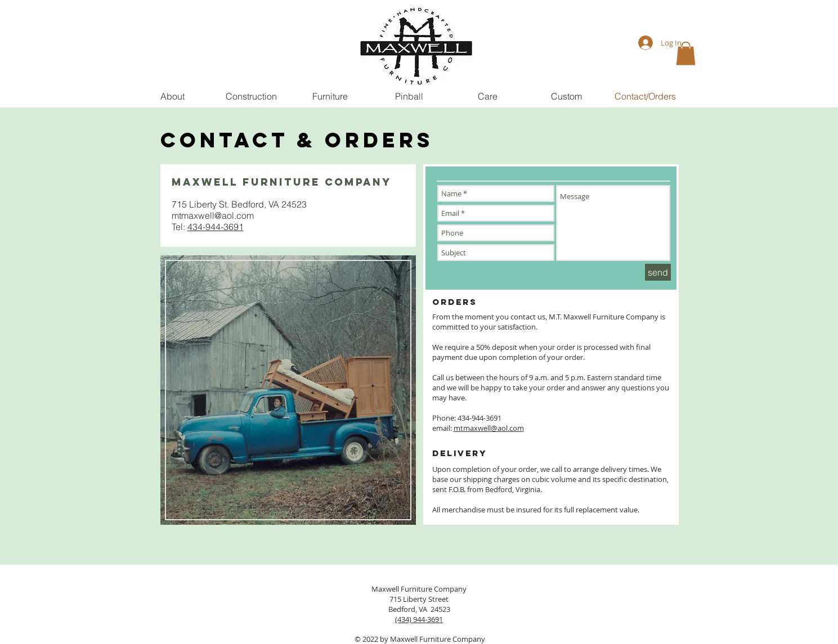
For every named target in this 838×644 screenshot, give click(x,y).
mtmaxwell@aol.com (213, 215)
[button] (686, 53)
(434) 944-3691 (419, 619)
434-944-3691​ (216, 227)
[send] (658, 272)
